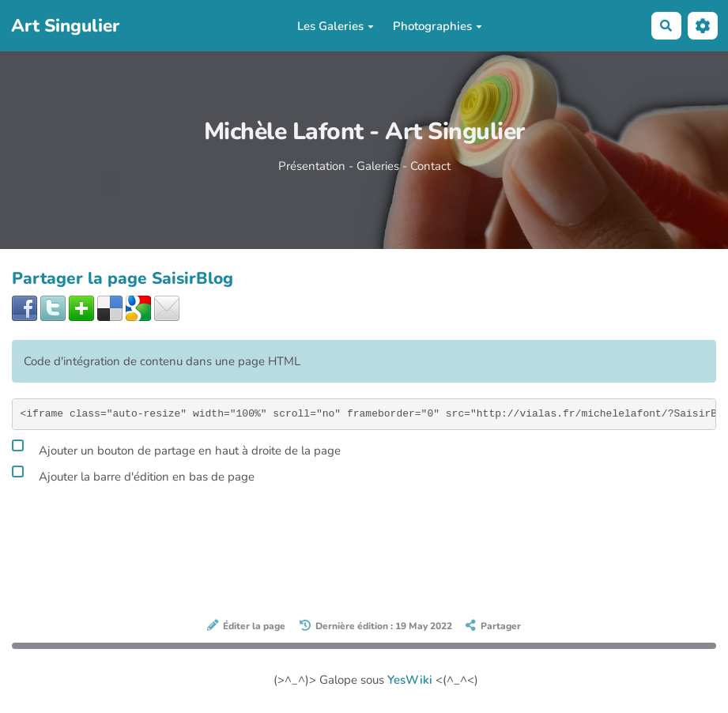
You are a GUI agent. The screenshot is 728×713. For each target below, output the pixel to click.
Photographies (438, 26)
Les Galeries (336, 26)
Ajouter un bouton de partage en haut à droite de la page (176, 448)
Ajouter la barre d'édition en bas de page (133, 474)
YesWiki (410, 680)
